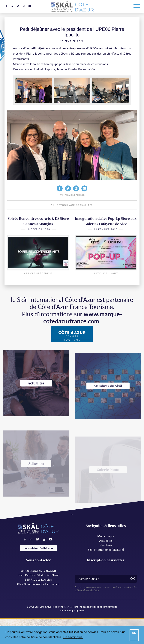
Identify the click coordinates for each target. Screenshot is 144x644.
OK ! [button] (134, 635)
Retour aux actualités (72, 205)
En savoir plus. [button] (73, 637)
